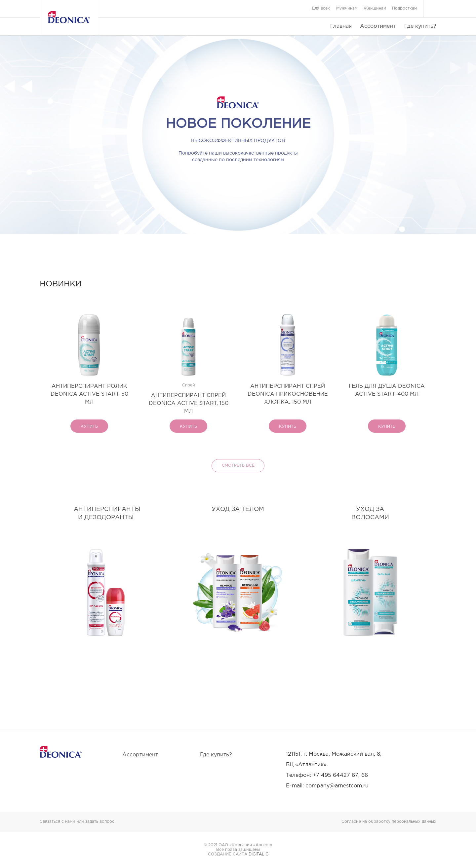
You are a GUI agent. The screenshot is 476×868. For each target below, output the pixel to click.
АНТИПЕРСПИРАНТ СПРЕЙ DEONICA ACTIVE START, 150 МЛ (189, 403)
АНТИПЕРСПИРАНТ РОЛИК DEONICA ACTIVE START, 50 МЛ (89, 394)
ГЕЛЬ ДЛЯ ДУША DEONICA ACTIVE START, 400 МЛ (387, 390)
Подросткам (404, 8)
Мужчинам (347, 8)
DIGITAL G (258, 854)
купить (89, 427)
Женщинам (375, 8)
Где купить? (420, 26)
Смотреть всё (238, 466)
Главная (341, 26)
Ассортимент (378, 26)
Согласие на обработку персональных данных (389, 822)
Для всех (321, 8)
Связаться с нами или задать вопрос (77, 822)
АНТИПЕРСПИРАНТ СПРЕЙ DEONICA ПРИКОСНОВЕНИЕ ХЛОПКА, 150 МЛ (288, 394)
